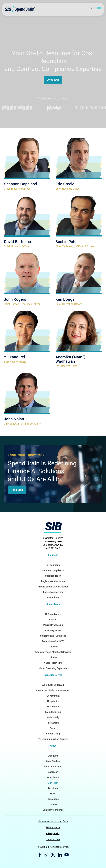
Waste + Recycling (53, 663)
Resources (53, 799)
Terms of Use (53, 840)
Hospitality (53, 702)
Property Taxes (53, 631)
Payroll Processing (53, 625)
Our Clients (53, 778)
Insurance (53, 620)
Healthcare (53, 707)
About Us (53, 756)
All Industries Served (53, 685)
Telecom (53, 647)
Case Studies (53, 761)
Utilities (53, 658)
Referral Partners (53, 767)
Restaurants (53, 723)
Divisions (53, 789)
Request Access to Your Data (53, 822)
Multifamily (53, 718)
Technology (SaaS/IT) (53, 642)
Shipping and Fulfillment (53, 636)
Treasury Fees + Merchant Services (53, 652)
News (53, 794)
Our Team (53, 783)
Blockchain (53, 598)
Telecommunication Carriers (53, 739)
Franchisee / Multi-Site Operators (53, 691)
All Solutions (53, 565)
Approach (53, 772)
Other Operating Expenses (53, 669)
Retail (53, 729)
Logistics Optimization (53, 582)
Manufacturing (53, 712)
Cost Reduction (53, 576)
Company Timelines (53, 810)
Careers (53, 805)
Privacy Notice (53, 828)
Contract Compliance (53, 571)
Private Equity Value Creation (53, 587)
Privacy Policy (53, 834)
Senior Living (53, 734)
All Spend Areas (53, 614)
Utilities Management (53, 592)
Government (53, 696)
